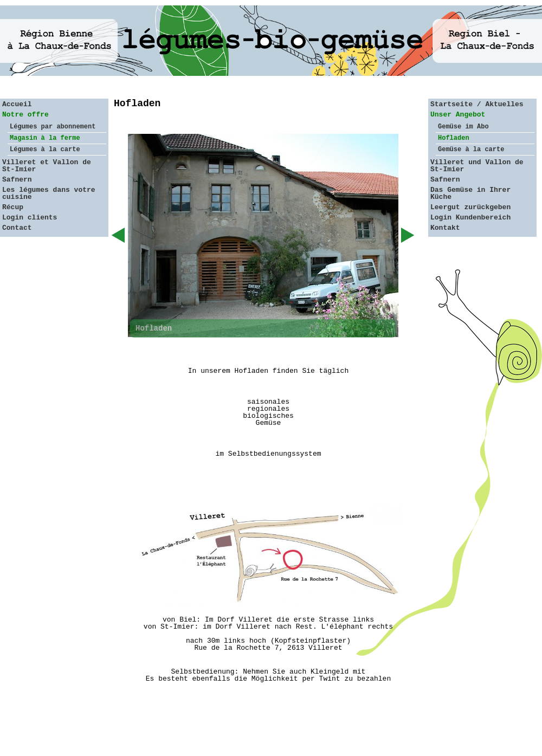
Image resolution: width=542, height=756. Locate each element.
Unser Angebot (458, 115)
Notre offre (25, 115)
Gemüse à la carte (471, 150)
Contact (17, 228)
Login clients (30, 218)
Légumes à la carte (45, 150)
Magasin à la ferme (45, 138)
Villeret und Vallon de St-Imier (477, 166)
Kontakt (445, 228)
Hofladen (454, 138)
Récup (13, 207)
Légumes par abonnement (53, 127)
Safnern (17, 180)
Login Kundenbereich (470, 218)
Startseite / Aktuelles (477, 104)
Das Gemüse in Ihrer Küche (470, 193)
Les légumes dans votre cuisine (49, 193)
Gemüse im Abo (463, 127)
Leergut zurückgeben (470, 207)
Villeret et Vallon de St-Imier (47, 166)
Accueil (17, 104)
